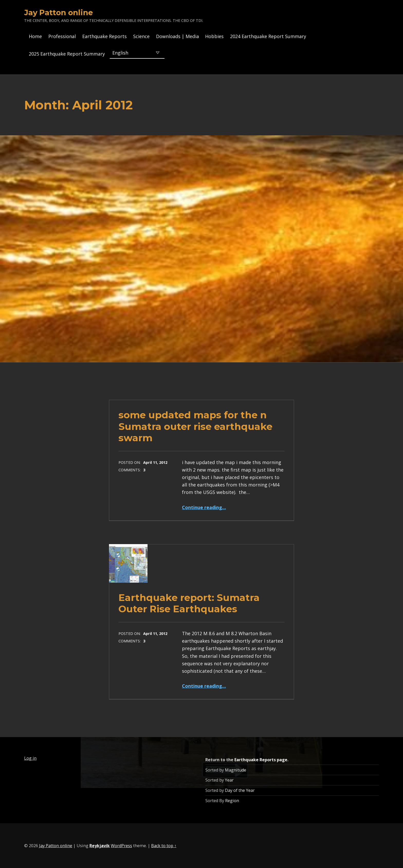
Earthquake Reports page (261, 760)
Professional (62, 36)
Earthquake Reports (104, 36)
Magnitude (236, 770)
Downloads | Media (177, 36)
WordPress (121, 846)
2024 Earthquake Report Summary (268, 36)
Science (141, 36)
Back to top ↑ (164, 846)
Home (35, 36)
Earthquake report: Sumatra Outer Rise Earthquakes (189, 603)
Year (229, 780)
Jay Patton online (59, 12)
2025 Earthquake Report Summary (67, 54)
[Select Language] (137, 52)
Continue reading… (204, 507)
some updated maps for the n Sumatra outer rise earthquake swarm (195, 426)
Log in (30, 758)
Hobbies (214, 36)
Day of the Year (240, 790)
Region (232, 801)
